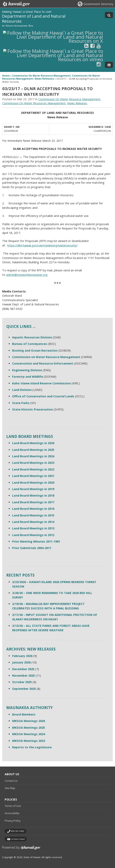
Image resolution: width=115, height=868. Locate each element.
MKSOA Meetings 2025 (29, 728)
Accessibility (12, 813)
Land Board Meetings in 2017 (33, 502)
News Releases (44, 79)
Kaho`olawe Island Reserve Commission (41, 383)
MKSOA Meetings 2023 (29, 741)
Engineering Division (27, 370)
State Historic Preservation (32, 409)
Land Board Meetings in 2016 (33, 509)
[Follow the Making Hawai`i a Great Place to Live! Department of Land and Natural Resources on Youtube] (99, 46)
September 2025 (24, 689)
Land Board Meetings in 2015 (33, 515)
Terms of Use (13, 806)
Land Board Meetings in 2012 (33, 535)
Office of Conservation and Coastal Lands (43, 396)
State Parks (21, 403)
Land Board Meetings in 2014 (33, 522)
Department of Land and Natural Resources (34, 19)
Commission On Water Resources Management (34, 103)
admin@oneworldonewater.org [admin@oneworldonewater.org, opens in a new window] (27, 275)
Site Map (10, 788)
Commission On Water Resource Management (41, 76)
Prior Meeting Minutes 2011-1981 (36, 541)
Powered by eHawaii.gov (21, 849)
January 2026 (21, 662)
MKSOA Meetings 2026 (29, 721)
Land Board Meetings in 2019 (33, 489)
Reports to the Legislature (32, 747)
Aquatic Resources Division (32, 337)
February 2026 (22, 656)
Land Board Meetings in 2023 (33, 463)
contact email (18, 839)
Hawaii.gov (16, 4)
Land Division (22, 390)
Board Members (24, 714)
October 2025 (22, 682)
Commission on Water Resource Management (46, 357)
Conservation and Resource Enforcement (43, 363)
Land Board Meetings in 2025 (33, 450)
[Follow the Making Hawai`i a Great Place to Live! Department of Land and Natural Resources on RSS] (86, 46)
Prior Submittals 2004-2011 (32, 548)
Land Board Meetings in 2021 (33, 476)
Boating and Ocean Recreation (35, 350)
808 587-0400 (18, 831)
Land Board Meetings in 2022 (33, 469)
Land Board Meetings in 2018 (33, 495)
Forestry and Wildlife (28, 377)
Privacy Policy (13, 821)
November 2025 (23, 676)
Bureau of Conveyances (30, 344)
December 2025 (23, 669)
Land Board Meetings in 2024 (33, 456)
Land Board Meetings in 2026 (33, 443)
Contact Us (11, 781)
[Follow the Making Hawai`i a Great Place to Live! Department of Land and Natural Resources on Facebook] (92, 46)
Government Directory (98, 4)
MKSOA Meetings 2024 (29, 734)
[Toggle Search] (109, 15)
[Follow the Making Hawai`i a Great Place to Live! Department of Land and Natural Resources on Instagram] (99, 64)
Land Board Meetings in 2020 (33, 483)
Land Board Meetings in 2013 (33, 528)
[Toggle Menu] (109, 65)
